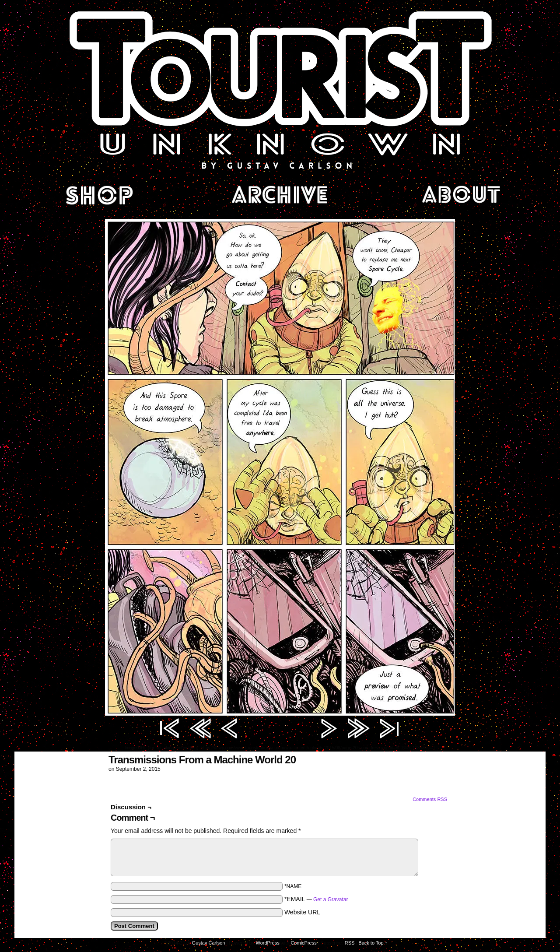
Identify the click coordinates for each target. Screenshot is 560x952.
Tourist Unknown (280, 89)
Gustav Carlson (209, 943)
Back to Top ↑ (373, 943)
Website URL (302, 912)
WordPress (268, 943)
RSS (350, 943)
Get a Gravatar (331, 899)
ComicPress (303, 943)
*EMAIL (316, 899)
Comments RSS (430, 799)
